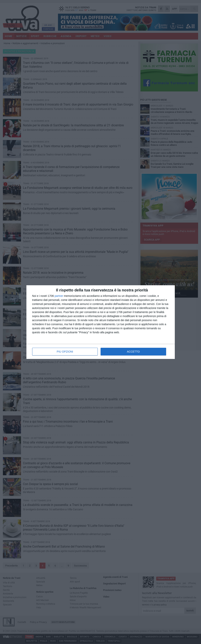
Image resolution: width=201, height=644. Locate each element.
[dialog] (101, 322)
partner (59, 296)
